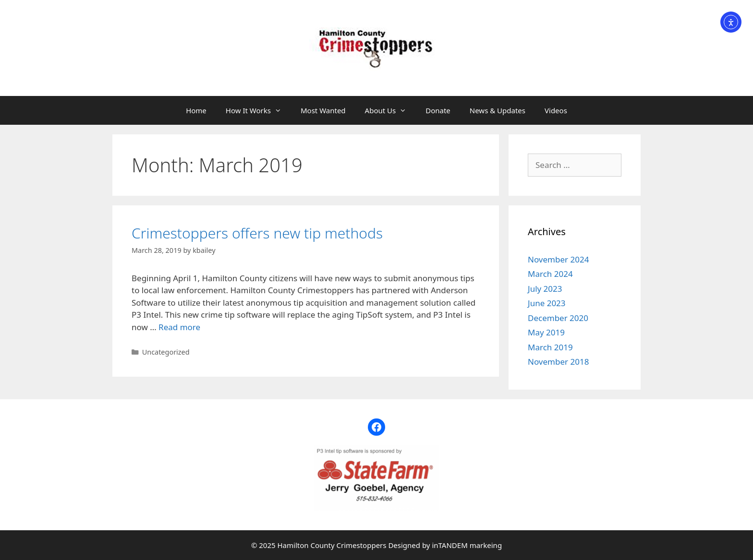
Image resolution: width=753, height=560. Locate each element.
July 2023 (545, 289)
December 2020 (558, 318)
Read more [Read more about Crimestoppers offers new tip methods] (179, 327)
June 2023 (547, 303)
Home (196, 110)
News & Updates (498, 110)
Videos (556, 110)
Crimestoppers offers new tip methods (257, 233)
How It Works (258, 110)
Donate (438, 110)
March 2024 (550, 274)
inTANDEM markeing (467, 545)
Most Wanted (323, 110)
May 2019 (546, 332)
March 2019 (550, 347)
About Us (391, 110)
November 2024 (558, 259)
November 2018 (558, 362)
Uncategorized (166, 352)
